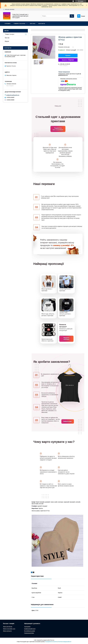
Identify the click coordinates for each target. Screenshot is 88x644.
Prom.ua (52, 640)
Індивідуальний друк (30, 629)
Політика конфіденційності (65, 642)
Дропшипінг (27, 627)
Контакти (42, 24)
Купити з (68, 60)
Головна (8, 24)
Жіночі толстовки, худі (9, 629)
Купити (68, 56)
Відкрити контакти (66, 339)
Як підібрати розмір (30, 631)
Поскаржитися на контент (51, 642)
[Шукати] (72, 16)
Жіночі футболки (8, 627)
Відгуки (7, 41)
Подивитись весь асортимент (58, 129)
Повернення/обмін (29, 633)
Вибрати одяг (68, 421)
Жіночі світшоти (7, 631)
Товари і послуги (19, 24)
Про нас (33, 24)
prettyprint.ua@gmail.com (13, 95)
